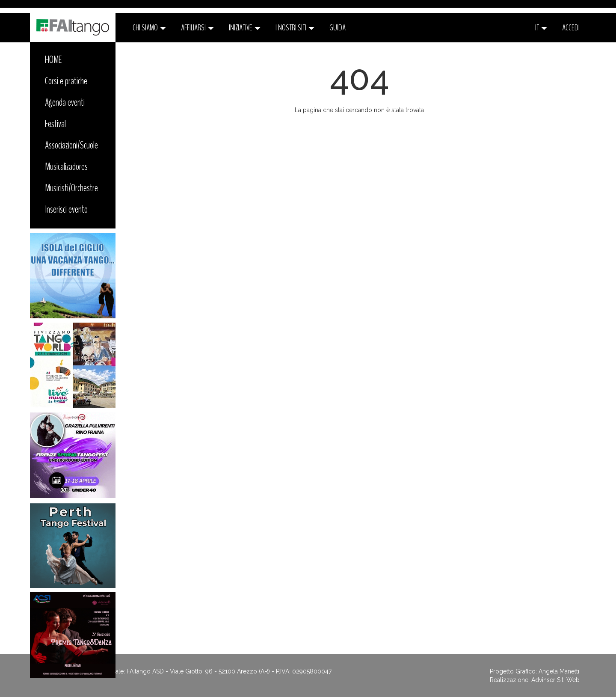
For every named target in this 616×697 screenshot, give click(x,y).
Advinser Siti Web (555, 680)
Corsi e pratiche (66, 81)
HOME (53, 59)
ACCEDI (571, 28)
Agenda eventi (65, 102)
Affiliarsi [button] (197, 28)
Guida (338, 28)
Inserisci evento (66, 209)
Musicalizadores (66, 166)
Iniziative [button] (245, 28)
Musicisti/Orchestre (71, 188)
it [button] (541, 28)
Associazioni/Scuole (71, 145)
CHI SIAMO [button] (149, 28)
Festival (55, 124)
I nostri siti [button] (295, 28)
